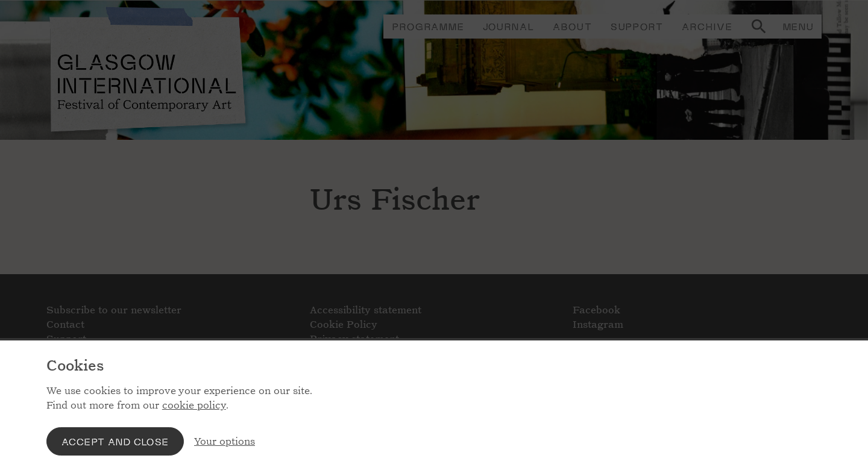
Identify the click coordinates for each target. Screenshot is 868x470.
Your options (225, 441)
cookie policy (194, 405)
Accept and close (115, 441)
